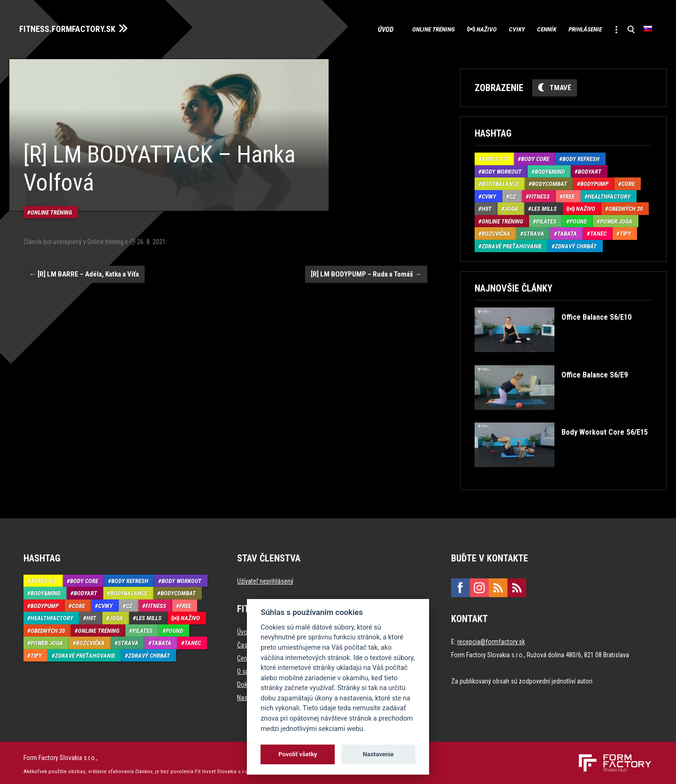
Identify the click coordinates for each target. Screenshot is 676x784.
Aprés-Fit (495, 157)
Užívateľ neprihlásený (265, 578)
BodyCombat (549, 181)
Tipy (625, 231)
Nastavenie (378, 754)
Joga (511, 206)
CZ (513, 194)
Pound (578, 219)
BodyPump (594, 181)
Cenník (524, 28)
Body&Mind (550, 169)
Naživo (448, 28)
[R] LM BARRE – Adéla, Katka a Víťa (84, 263)
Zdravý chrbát (576, 243)
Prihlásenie (572, 28)
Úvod (334, 28)
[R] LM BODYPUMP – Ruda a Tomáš (366, 263)
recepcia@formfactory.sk (491, 639)
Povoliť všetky (298, 754)
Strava (534, 231)
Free (569, 194)
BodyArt (590, 169)
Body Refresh (581, 157)
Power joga (616, 219)
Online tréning (384, 28)
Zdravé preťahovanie (512, 243)
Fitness (539, 194)
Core (628, 181)
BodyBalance (500, 181)
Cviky (486, 28)
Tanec (598, 231)
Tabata (567, 231)
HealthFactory (609, 194)
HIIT (487, 206)
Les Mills (544, 206)
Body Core (535, 157)
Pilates (546, 219)
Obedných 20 (626, 206)
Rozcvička (496, 231)
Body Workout (502, 169)
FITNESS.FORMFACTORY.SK (76, 27)
